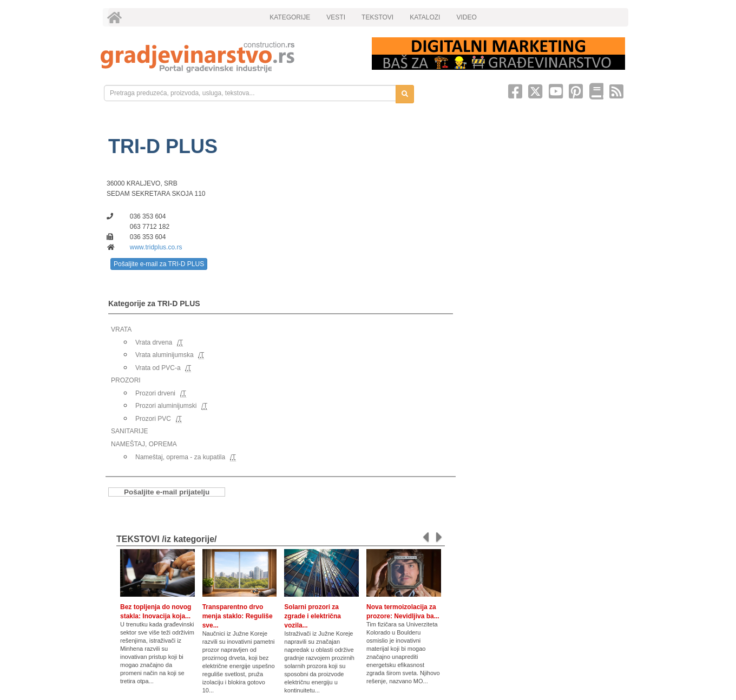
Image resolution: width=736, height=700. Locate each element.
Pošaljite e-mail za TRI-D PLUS (159, 264)
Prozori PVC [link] (153, 419)
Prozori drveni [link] (155, 393)
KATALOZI (425, 17)
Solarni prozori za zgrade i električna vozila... (313, 616)
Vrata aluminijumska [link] (165, 355)
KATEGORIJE (290, 17)
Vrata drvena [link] (154, 342)
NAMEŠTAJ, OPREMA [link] (144, 444)
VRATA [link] (121, 329)
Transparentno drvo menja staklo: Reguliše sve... (238, 616)
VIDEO (466, 17)
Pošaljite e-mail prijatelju (167, 492)
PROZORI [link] (126, 380)
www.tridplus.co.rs (156, 247)
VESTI (336, 17)
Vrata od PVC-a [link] (158, 368)
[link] (229, 57)
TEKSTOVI (377, 17)
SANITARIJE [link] (129, 431)
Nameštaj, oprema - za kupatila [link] (180, 457)
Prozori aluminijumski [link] (166, 406)
